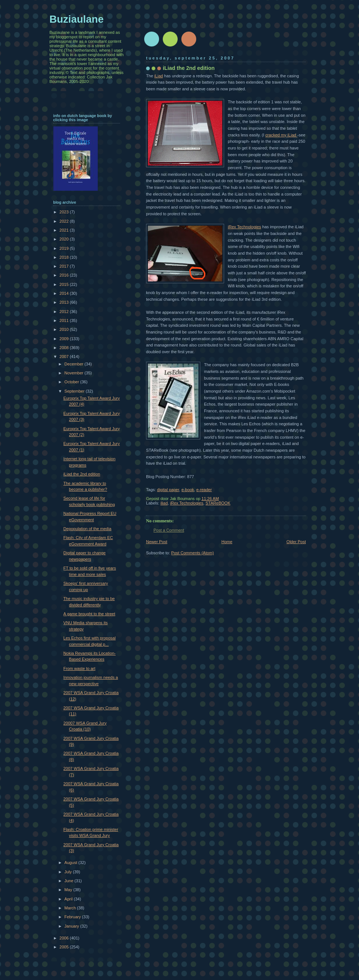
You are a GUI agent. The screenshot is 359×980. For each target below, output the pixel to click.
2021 (65, 230)
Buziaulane (77, 19)
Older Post (296, 542)
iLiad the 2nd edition (82, 474)
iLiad (159, 76)
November (74, 373)
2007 (65, 357)
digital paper (168, 490)
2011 (65, 320)
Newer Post (157, 542)
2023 (65, 212)
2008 (65, 348)
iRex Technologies (244, 227)
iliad (164, 503)
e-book (188, 490)
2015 (65, 284)
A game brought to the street (89, 614)
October (72, 382)
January (72, 926)
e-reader (204, 490)
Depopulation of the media (88, 529)
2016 (65, 275)
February (73, 917)
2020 (65, 239)
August (71, 863)
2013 (65, 302)
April (69, 899)
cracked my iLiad (281, 135)
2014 (65, 293)
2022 (65, 221)
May (69, 890)
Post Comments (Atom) (193, 553)
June (69, 881)
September (75, 391)
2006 (65, 938)
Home (227, 542)
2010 (65, 329)
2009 (65, 339)
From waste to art (80, 668)
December (74, 364)
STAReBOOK (218, 503)
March (71, 908)
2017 (65, 266)
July (69, 872)
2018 (65, 257)
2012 (65, 312)
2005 (65, 947)
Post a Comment (169, 530)
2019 (65, 248)
